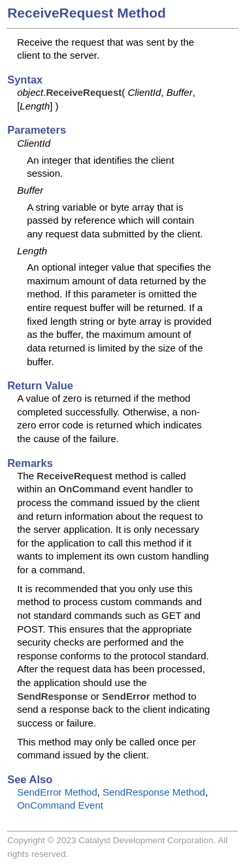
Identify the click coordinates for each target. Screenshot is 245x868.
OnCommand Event (60, 805)
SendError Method (57, 792)
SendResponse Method (154, 792)
